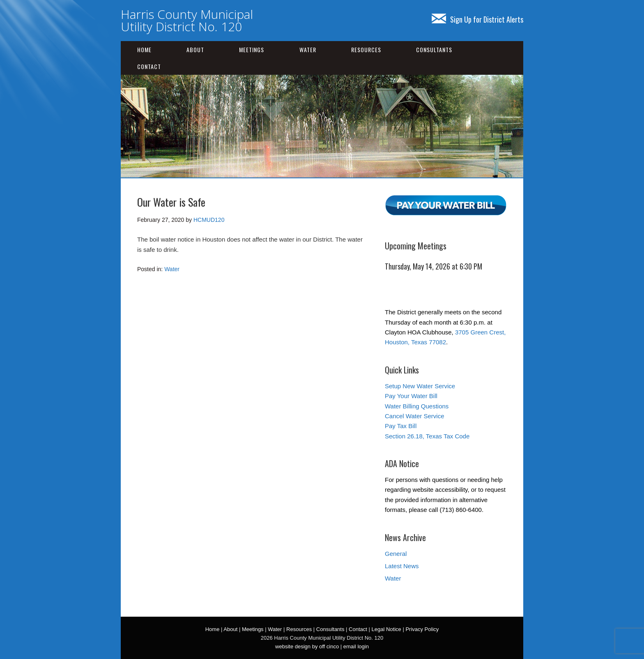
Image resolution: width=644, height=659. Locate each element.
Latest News (402, 566)
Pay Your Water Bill (411, 396)
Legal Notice (386, 629)
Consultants (434, 50)
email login (356, 646)
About (195, 50)
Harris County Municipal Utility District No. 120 (187, 20)
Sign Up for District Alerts (477, 19)
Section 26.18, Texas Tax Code (427, 436)
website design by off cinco (307, 646)
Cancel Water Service (415, 416)
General (396, 554)
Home (144, 50)
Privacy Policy (422, 629)
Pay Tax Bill (401, 426)
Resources (366, 50)
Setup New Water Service (420, 386)
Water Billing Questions (417, 406)
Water (308, 50)
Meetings (252, 50)
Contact (149, 66)
